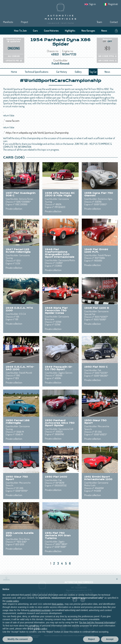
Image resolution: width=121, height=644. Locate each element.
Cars (35, 31)
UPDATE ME (14, 61)
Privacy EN (37, 610)
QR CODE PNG (107, 56)
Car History (62, 72)
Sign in (92, 4)
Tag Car (93, 72)
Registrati (113, 4)
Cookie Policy (62, 610)
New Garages (88, 31)
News (104, 31)
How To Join (20, 31)
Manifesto (8, 22)
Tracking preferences (80, 610)
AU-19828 (14, 56)
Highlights (70, 31)
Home (14, 72)
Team (99, 22)
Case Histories (51, 31)
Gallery (78, 72)
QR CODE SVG (107, 61)
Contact (114, 22)
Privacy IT (49, 610)
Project (24, 22)
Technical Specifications (37, 72)
